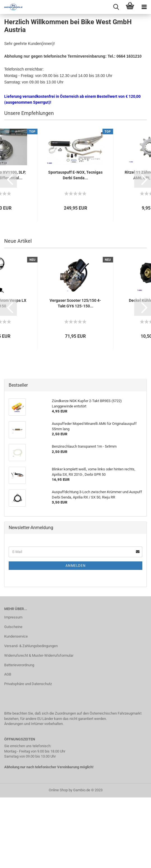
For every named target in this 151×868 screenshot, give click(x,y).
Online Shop (58, 861)
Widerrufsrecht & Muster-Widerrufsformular (39, 727)
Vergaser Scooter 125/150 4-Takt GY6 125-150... (75, 375)
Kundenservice (16, 708)
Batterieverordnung (19, 736)
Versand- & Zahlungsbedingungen (31, 717)
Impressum (13, 689)
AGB (8, 746)
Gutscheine (13, 698)
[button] (8, 251)
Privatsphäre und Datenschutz (28, 755)
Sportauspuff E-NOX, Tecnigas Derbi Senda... (75, 246)
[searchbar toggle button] (116, 7)
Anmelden (76, 637)
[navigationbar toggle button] (144, 7)
